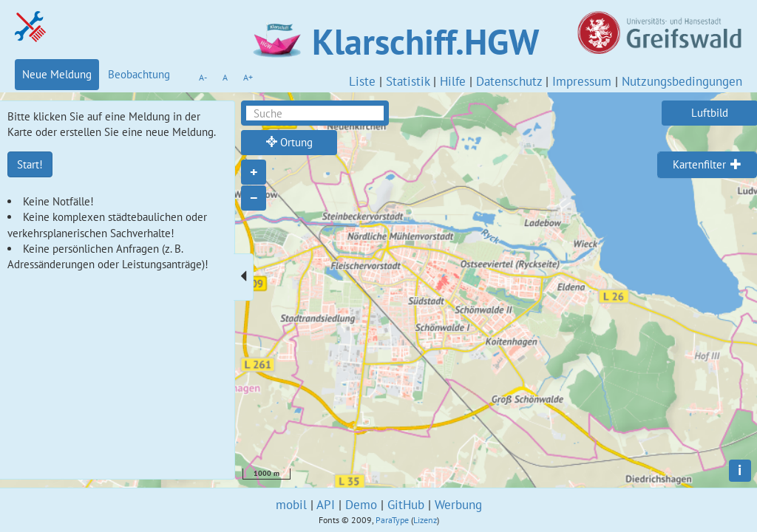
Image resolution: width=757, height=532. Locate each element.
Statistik (408, 81)
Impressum (582, 81)
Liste (362, 81)
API (326, 505)
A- (203, 77)
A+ (248, 77)
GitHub (406, 505)
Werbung (458, 505)
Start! (30, 164)
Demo (361, 505)
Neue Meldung (57, 74)
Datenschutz (509, 81)
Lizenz (425, 520)
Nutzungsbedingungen (682, 81)
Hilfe (453, 81)
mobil (291, 505)
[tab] (707, 165)
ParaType (392, 520)
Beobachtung (139, 74)
